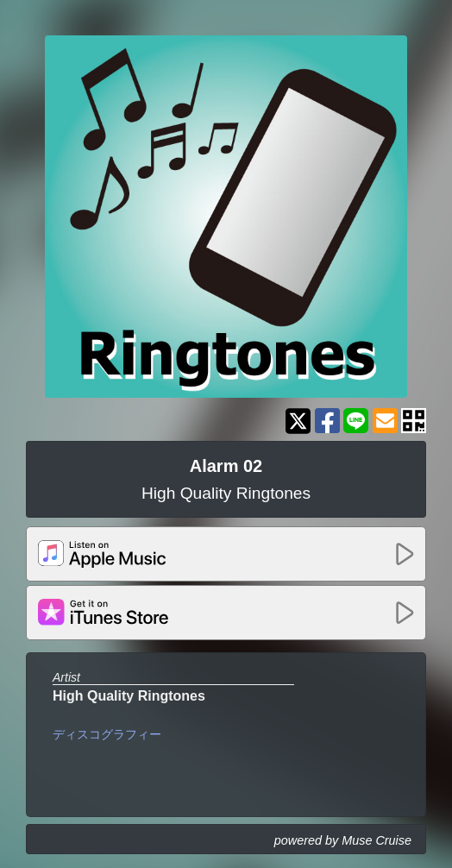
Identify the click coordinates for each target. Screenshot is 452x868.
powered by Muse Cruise (343, 840)
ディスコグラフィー (107, 734)
